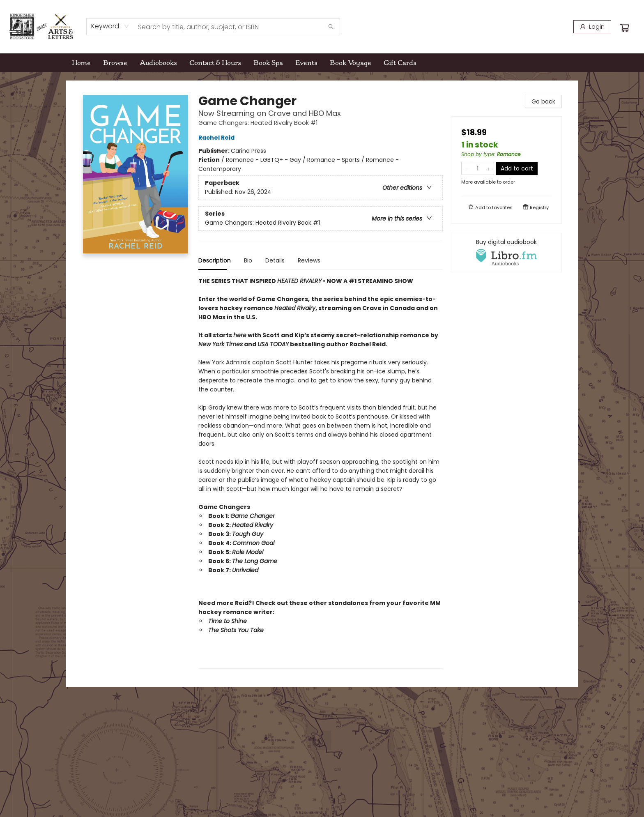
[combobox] (110, 26)
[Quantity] (478, 168)
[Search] (331, 27)
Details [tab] (275, 260)
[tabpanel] (321, 473)
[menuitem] (81, 63)
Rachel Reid (218, 138)
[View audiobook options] (506, 253)
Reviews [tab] (309, 260)
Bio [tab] (248, 260)
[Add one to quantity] (489, 168)
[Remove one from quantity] (467, 168)
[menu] (322, 63)
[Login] (592, 27)
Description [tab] (215, 260)
